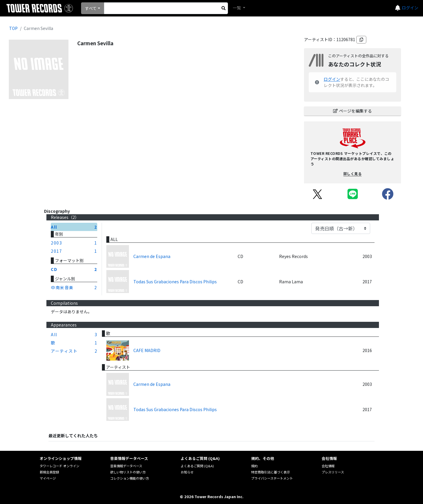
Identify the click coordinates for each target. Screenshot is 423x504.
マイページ (48, 478)
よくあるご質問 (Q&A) (197, 466)
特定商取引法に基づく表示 (271, 472)
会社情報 (328, 466)
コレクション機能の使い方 (130, 478)
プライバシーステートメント (272, 478)
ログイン (410, 8)
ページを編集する (352, 111)
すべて (91, 8)
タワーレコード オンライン (59, 466)
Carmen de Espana (152, 256)
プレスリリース (333, 472)
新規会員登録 (49, 472)
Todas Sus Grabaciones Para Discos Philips (175, 282)
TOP (13, 28)
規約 (254, 466)
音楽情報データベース (126, 466)
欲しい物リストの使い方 (128, 472)
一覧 (237, 8)
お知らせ (187, 472)
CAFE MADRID (147, 350)
